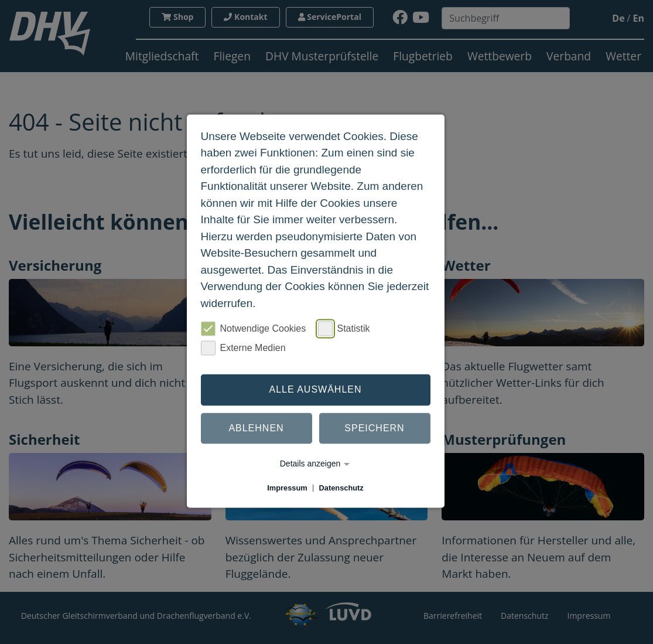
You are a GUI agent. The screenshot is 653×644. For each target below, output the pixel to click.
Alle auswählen (315, 389)
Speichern (374, 428)
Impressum (287, 488)
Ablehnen (256, 428)
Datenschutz (341, 488)
